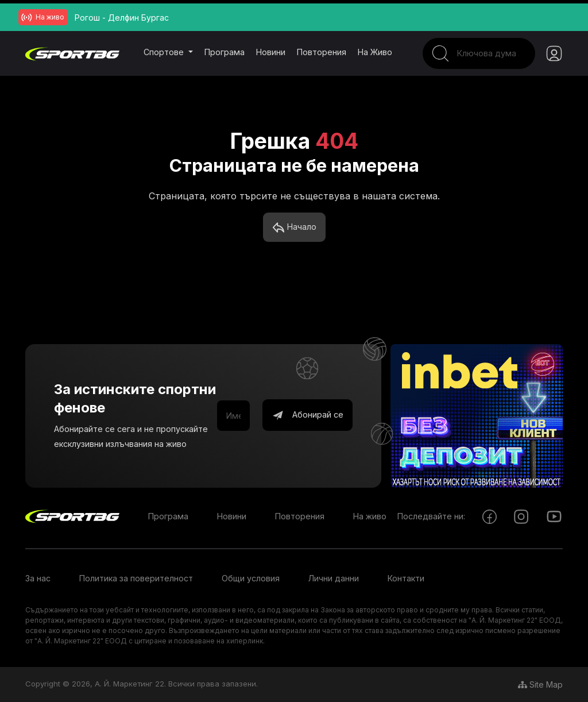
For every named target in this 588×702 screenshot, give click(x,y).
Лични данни (334, 578)
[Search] (479, 53)
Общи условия (251, 578)
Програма (225, 52)
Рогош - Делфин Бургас (122, 18)
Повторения (322, 52)
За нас (38, 578)
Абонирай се (307, 415)
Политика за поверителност (136, 578)
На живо (375, 52)
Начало (294, 227)
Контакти (406, 578)
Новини (271, 52)
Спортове (165, 52)
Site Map (540, 684)
